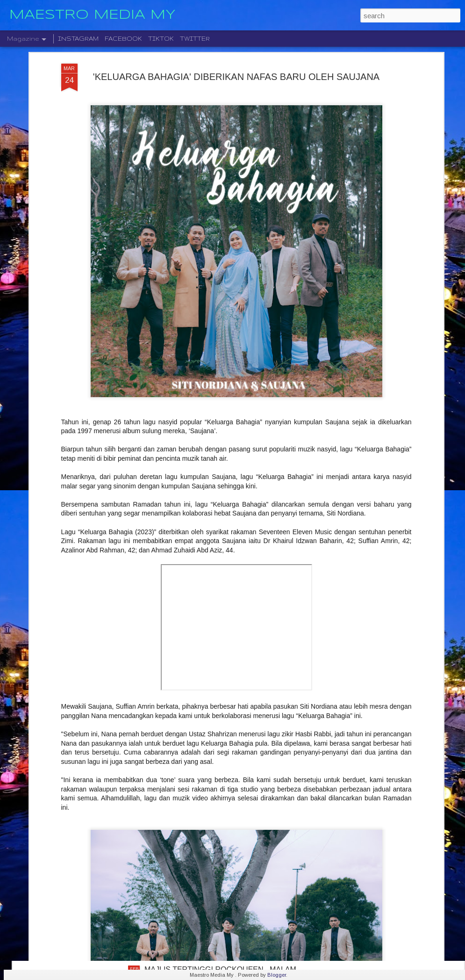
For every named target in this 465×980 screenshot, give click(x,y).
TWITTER (195, 39)
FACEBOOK (123, 39)
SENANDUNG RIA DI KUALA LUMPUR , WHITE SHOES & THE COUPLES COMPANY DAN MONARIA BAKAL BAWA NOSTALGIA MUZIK (225, 766)
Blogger (277, 975)
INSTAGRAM (78, 39)
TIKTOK (161, 39)
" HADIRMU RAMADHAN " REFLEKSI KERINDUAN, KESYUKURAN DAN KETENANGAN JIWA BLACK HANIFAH (232, 659)
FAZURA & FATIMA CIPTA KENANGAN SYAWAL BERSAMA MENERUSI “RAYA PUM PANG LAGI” (226, 867)
